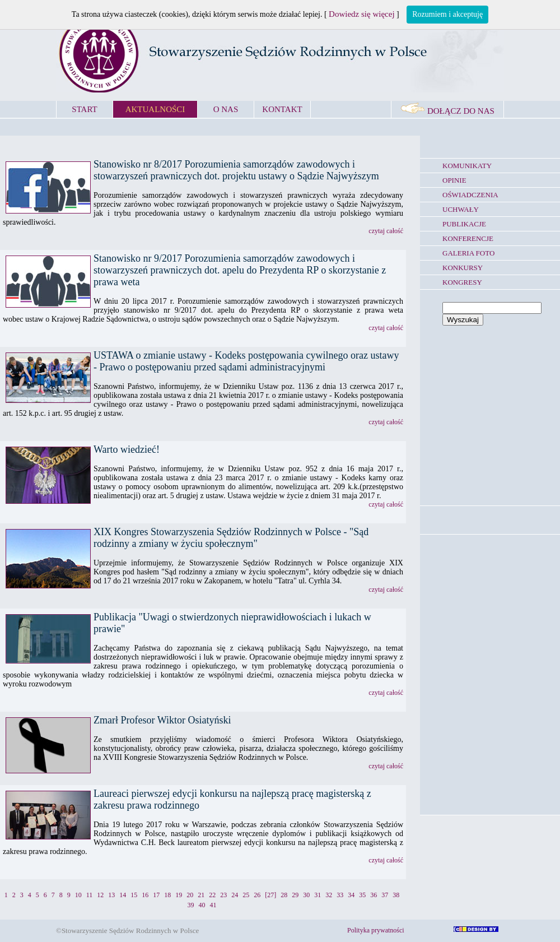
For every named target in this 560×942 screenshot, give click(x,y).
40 (202, 905)
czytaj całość (386, 231)
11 (90, 895)
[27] (270, 895)
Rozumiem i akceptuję (447, 14)
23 (223, 895)
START (84, 109)
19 (179, 895)
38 (396, 895)
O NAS (226, 109)
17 (156, 895)
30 (306, 895)
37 (385, 895)
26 (257, 895)
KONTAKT (282, 109)
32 (329, 895)
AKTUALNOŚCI (155, 109)
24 (235, 895)
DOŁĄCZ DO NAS (447, 111)
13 (111, 895)
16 (145, 895)
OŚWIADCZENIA (470, 195)
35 (362, 895)
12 (100, 895)
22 (212, 895)
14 (123, 895)
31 (318, 895)
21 (201, 895)
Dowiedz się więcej (361, 14)
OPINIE (454, 180)
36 (374, 895)
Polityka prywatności (376, 930)
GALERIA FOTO (468, 253)
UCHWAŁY (461, 209)
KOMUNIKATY (467, 166)
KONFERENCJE (468, 238)
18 (167, 895)
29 (295, 895)
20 (190, 895)
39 (191, 905)
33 (340, 895)
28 (284, 895)
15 (134, 895)
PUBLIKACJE (464, 224)
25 (246, 895)
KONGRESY (462, 282)
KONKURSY (463, 268)
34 (351, 895)
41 (213, 905)
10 (78, 895)
